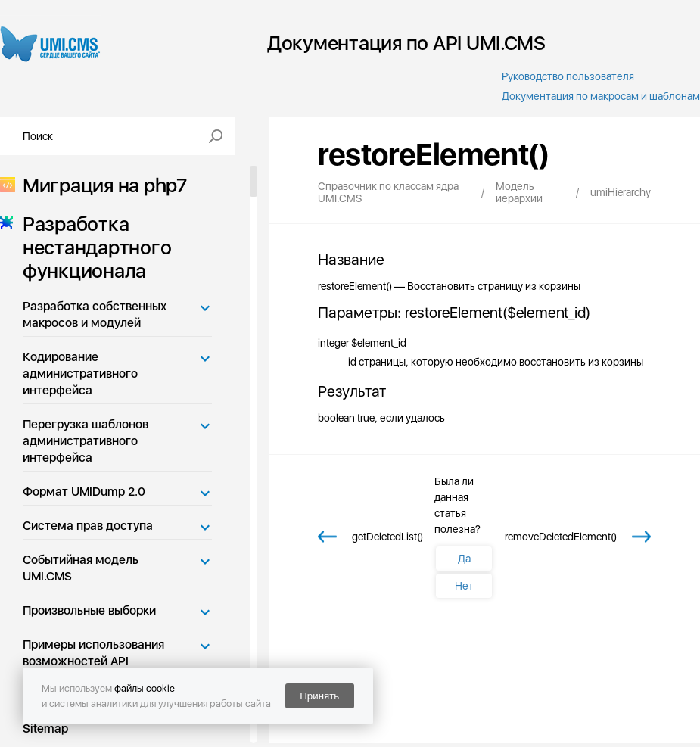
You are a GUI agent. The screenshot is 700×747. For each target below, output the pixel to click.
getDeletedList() (387, 537)
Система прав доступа (88, 526)
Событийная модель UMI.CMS (81, 568)
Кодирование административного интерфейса (80, 373)
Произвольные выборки (89, 610)
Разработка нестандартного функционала (92, 247)
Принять (319, 696)
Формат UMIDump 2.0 (84, 492)
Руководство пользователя (568, 76)
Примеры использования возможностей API (93, 653)
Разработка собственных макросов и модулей (95, 314)
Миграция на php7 (100, 185)
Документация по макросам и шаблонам (601, 96)
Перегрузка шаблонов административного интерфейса (86, 441)
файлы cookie (145, 688)
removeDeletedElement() (561, 537)
